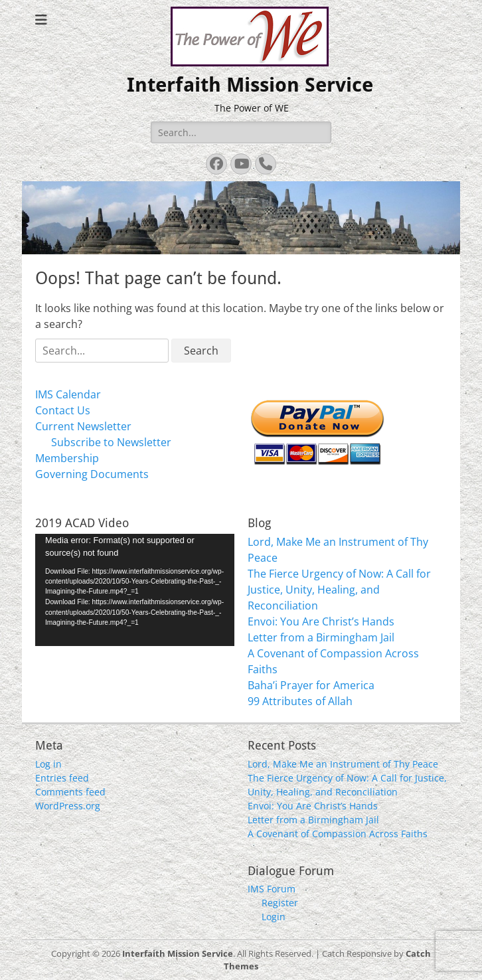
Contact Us (63, 410)
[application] (135, 590)
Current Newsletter (83, 426)
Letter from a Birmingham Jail (321, 637)
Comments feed (70, 792)
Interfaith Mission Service (250, 85)
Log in (48, 764)
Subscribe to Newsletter (111, 442)
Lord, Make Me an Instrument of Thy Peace (343, 764)
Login (274, 917)
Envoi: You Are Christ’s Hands (321, 621)
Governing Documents (92, 474)
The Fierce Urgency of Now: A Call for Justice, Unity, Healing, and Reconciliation (339, 590)
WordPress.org (68, 806)
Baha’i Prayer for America (311, 685)
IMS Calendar (68, 394)
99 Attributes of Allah (300, 701)
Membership (67, 458)
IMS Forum (272, 889)
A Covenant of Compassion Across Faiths (338, 834)
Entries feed (62, 778)
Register (280, 903)
